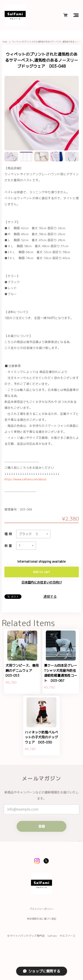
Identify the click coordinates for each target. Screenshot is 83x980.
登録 (42, 841)
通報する (50, 600)
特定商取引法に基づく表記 (42, 939)
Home (5, 44)
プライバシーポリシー (42, 929)
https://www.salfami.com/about (27, 481)
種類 (9, 536)
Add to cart (41, 575)
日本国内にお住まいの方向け (42, 586)
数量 (9, 549)
